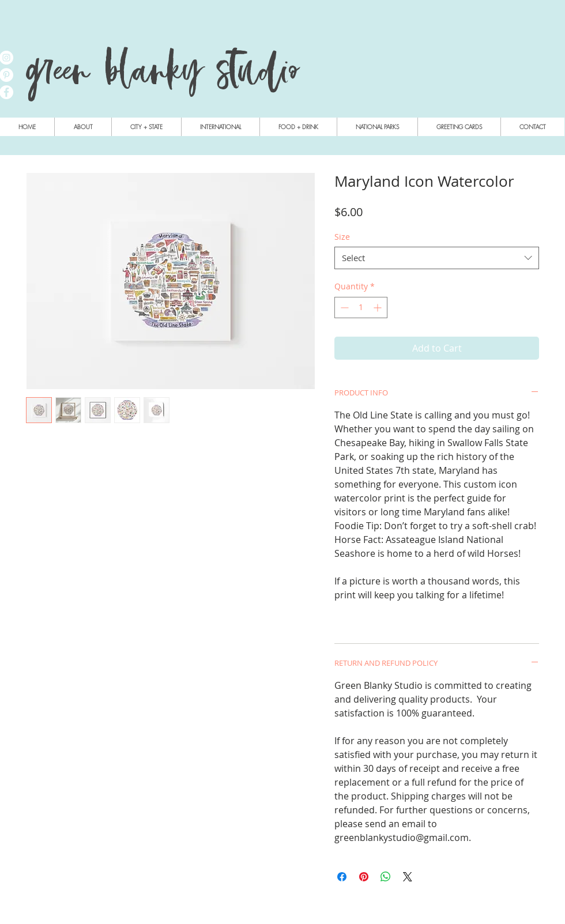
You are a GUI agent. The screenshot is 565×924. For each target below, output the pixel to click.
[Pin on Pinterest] (364, 877)
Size (342, 237)
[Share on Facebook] (342, 877)
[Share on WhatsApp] (386, 877)
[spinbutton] (361, 308)
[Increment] (378, 308)
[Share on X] (408, 877)
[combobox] (437, 258)
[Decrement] (343, 308)
